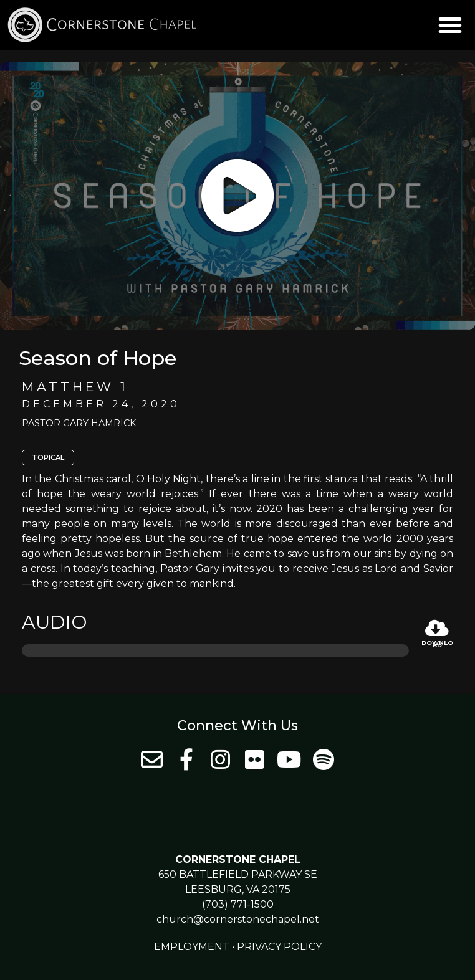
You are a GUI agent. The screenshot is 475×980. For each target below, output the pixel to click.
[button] (450, 25)
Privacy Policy (279, 947)
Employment (192, 947)
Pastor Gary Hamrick (79, 423)
